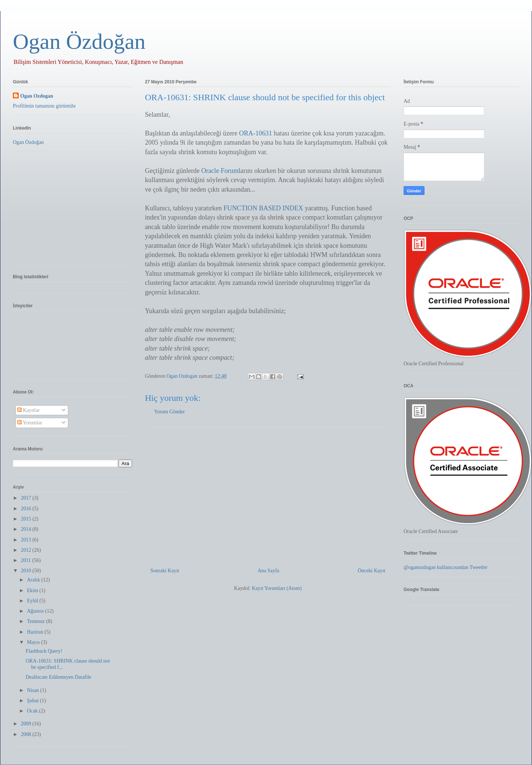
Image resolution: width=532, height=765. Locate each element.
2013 (27, 540)
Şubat (33, 701)
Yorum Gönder (170, 412)
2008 (27, 734)
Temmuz (36, 621)
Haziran (36, 632)
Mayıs (34, 642)
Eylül (33, 601)
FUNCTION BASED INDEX (263, 208)
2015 (27, 519)
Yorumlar (30, 423)
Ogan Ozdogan (183, 376)
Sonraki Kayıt (165, 571)
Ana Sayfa (268, 571)
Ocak (33, 711)
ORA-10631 (256, 133)
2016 (27, 509)
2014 (27, 529)
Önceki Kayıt (371, 571)
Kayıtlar (28, 410)
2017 (27, 498)
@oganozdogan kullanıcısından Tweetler (446, 567)
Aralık (34, 580)
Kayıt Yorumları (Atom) (277, 588)
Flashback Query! (44, 651)
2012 (27, 550)
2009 (27, 724)
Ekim (33, 590)
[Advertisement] (268, 494)
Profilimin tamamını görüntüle (44, 106)
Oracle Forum (220, 171)
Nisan (33, 690)
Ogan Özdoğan (79, 41)
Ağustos (36, 611)
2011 (27, 560)
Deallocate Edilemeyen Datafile (59, 677)
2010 (27, 571)
